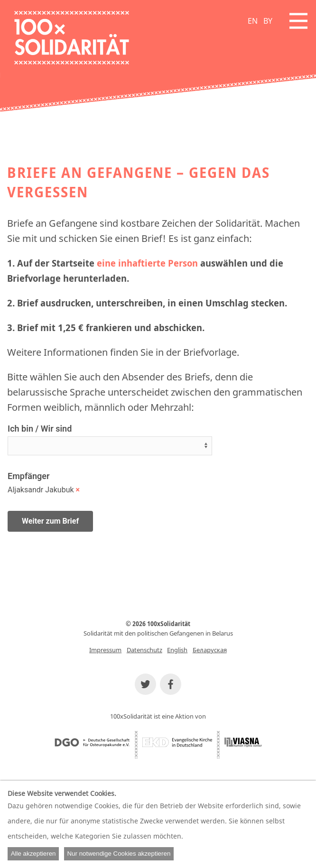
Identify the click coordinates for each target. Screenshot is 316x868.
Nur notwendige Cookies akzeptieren (119, 854)
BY (268, 21)
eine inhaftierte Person (147, 263)
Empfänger (28, 476)
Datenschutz (144, 650)
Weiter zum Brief (50, 521)
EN (253, 21)
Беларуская (210, 650)
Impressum (105, 650)
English (177, 650)
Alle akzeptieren (33, 854)
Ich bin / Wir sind (40, 429)
